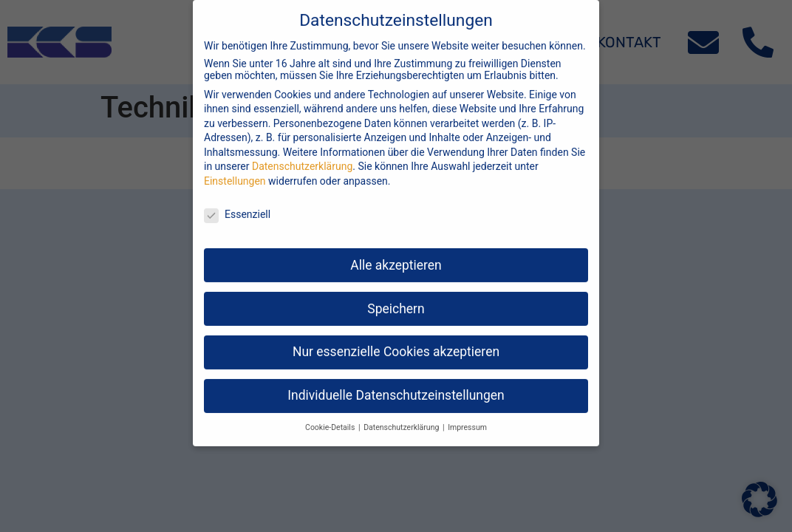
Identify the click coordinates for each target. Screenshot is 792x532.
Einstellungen (235, 168)
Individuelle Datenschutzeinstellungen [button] (396, 383)
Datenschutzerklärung (302, 154)
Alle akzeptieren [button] (396, 252)
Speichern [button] (396, 296)
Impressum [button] (467, 415)
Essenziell (237, 201)
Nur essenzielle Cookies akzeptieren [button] (396, 339)
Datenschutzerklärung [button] (402, 415)
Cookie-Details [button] (331, 415)
